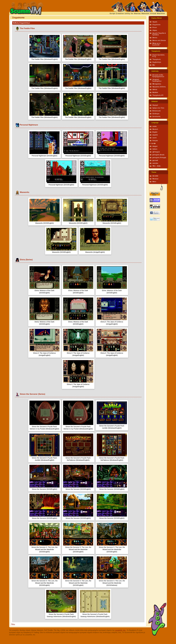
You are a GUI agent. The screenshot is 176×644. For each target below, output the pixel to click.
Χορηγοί (155, 105)
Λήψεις (155, 30)
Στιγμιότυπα (156, 25)
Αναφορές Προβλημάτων (157, 80)
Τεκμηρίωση (156, 51)
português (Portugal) (159, 158)
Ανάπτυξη (155, 71)
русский (155, 160)
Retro (154, 182)
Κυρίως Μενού (157, 18)
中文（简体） (157, 166)
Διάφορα (155, 101)
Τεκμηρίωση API (158, 95)
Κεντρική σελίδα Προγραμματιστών (158, 76)
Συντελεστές (157, 117)
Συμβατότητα (157, 62)
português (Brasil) (158, 155)
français (155, 141)
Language (155, 123)
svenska (155, 163)
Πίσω (13, 624)
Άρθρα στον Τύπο (158, 108)
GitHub (155, 90)
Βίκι (154, 65)
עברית (151, 143)
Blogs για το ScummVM (156, 44)
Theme (154, 172)
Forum (155, 28)
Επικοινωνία (157, 111)
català (155, 126)
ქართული (156, 152)
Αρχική (155, 22)
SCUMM (155, 176)
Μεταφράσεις (157, 84)
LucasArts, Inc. (120, 630)
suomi (155, 138)
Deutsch (155, 129)
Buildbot (155, 92)
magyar (155, 146)
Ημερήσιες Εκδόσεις (159, 87)
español (155, 135)
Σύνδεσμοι (156, 114)
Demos (155, 38)
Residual (155, 179)
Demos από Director (159, 40)
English (155, 132)
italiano (155, 149)
